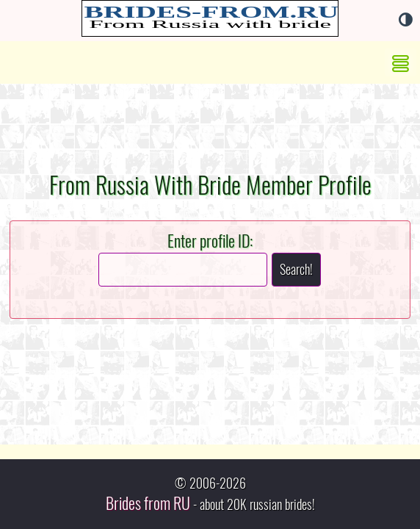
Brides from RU (148, 503)
